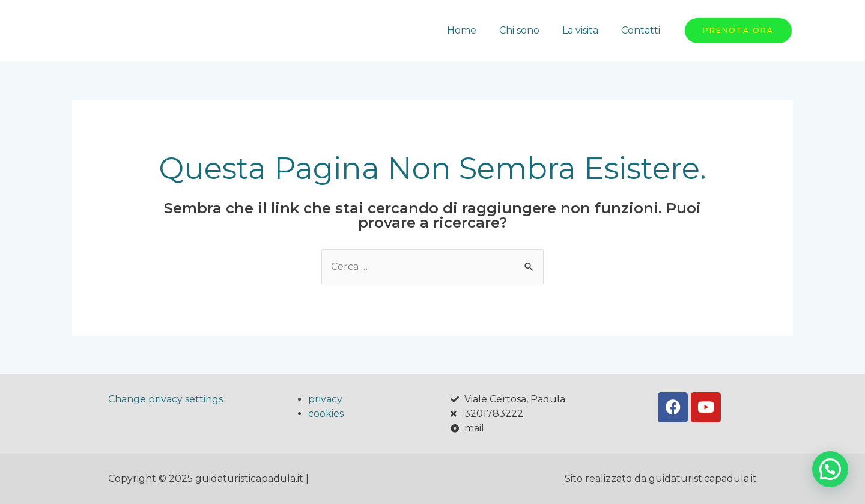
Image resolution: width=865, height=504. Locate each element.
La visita (586, 30)
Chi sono (528, 30)
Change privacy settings (165, 399)
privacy (325, 399)
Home (474, 30)
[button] (830, 469)
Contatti (642, 30)
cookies (326, 414)
